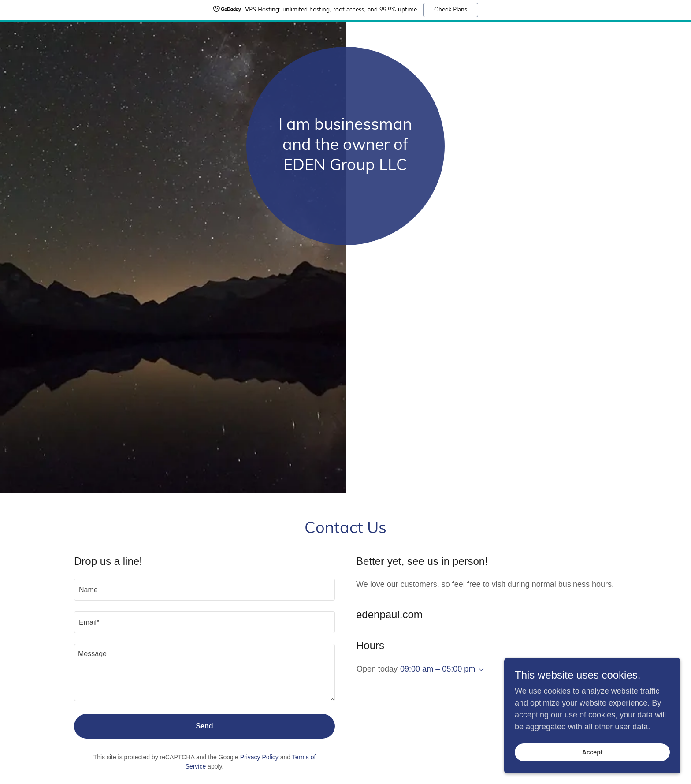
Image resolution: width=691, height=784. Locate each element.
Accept (593, 752)
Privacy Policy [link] (259, 757)
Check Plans (451, 10)
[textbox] (204, 590)
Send (204, 726)
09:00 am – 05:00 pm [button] (438, 669)
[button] (479, 670)
